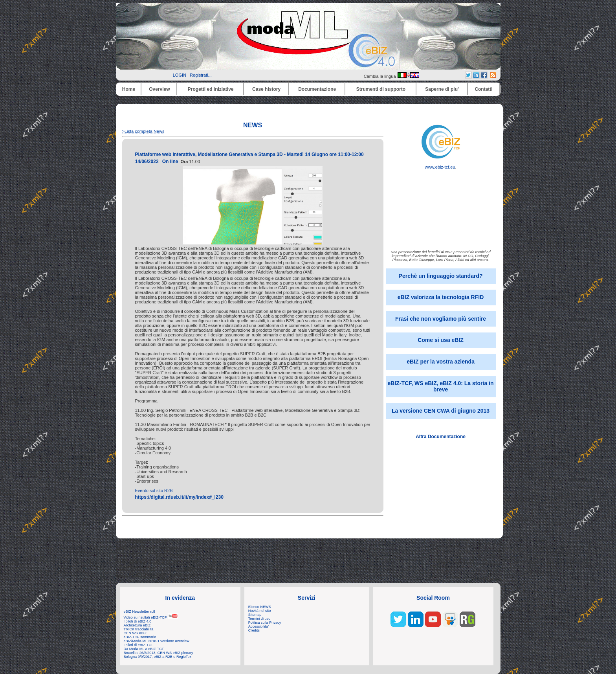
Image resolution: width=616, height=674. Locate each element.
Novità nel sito (260, 611)
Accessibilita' (258, 626)
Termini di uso (259, 619)
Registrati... (201, 75)
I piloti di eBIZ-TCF (139, 645)
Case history (266, 89)
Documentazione (317, 89)
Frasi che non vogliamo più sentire (441, 319)
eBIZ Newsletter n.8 (139, 612)
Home (129, 89)
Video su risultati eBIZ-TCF (151, 617)
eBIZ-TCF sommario (140, 637)
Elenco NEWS (260, 607)
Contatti (483, 89)
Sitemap (255, 615)
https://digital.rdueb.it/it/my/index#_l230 (179, 497)
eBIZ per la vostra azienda (441, 362)
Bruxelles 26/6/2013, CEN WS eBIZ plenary (159, 653)
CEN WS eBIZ (135, 633)
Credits (254, 630)
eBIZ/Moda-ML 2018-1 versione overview (157, 641)
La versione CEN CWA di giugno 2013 (441, 411)
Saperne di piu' (442, 89)
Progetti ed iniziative (211, 89)
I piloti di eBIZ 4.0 (138, 621)
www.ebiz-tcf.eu (441, 165)
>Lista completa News (143, 131)
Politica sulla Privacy (265, 623)
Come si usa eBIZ (441, 340)
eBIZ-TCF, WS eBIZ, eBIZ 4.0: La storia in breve (441, 386)
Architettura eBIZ (137, 625)
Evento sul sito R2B (154, 490)
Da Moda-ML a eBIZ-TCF (144, 649)
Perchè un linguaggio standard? (441, 276)
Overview (159, 89)
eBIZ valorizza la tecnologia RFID (441, 297)
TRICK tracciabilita (139, 629)
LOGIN (180, 75)
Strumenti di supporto (381, 89)
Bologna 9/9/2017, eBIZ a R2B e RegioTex (158, 657)
